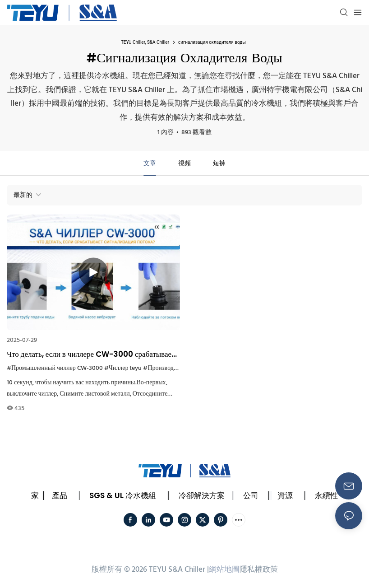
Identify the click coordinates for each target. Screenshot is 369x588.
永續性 (326, 495)
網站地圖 (224, 570)
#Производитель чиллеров (179, 368)
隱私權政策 (259, 570)
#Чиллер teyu (123, 368)
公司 (251, 495)
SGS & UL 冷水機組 (123, 495)
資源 (285, 495)
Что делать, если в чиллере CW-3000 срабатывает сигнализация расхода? (91, 355)
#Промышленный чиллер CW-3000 (55, 368)
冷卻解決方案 (202, 495)
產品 (60, 495)
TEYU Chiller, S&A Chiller (145, 42)
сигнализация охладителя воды (212, 42)
